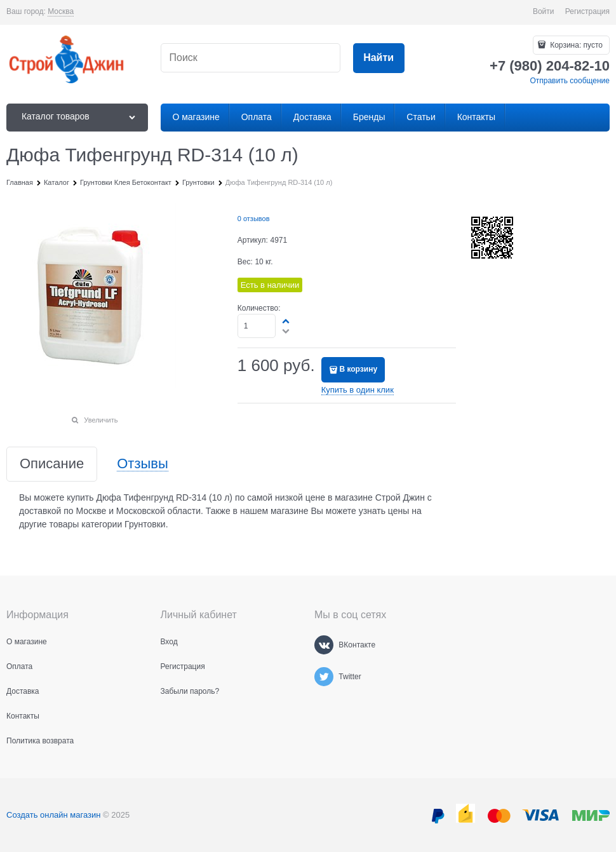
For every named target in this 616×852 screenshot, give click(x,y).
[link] (61, 12)
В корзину (358, 369)
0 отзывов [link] (254, 219)
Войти (544, 11)
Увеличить (101, 420)
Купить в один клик (358, 390)
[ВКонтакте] (324, 645)
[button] (286, 321)
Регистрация (587, 11)
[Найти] (379, 58)
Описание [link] (52, 464)
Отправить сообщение (570, 81)
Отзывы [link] (143, 464)
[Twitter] (324, 677)
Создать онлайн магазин (53, 815)
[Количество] (257, 326)
